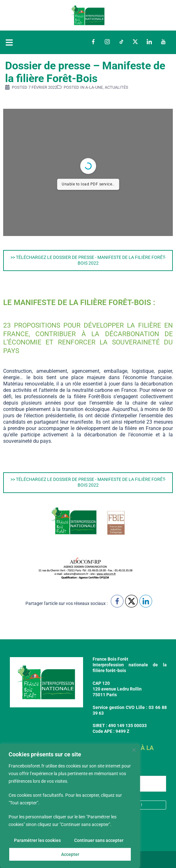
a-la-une (94, 87)
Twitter (135, 42)
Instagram (107, 42)
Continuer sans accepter (99, 840)
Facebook (93, 42)
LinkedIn (149, 42)
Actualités (116, 87)
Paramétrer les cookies (37, 840)
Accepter (70, 854)
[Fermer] (134, 750)
